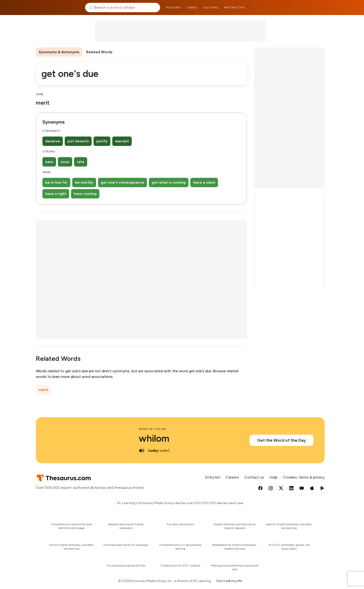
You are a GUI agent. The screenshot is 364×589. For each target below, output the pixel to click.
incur (65, 162)
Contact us (254, 477)
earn (49, 162)
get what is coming (169, 182)
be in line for (56, 182)
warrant (122, 141)
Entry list (213, 477)
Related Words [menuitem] (99, 52)
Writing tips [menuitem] (235, 8)
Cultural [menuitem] (211, 8)
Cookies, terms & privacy (304, 477)
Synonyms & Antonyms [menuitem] (59, 52)
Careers (232, 477)
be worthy (84, 182)
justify (102, 141)
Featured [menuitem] (173, 8)
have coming (85, 194)
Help (274, 477)
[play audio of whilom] (142, 451)
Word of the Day (153, 429)
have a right (56, 194)
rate (81, 162)
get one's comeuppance (122, 182)
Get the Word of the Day (281, 440)
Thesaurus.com (59, 8)
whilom (154, 438)
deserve (53, 141)
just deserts (78, 141)
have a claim (204, 182)
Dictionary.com (306, 8)
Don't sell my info (229, 581)
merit (43, 390)
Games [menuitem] (192, 8)
